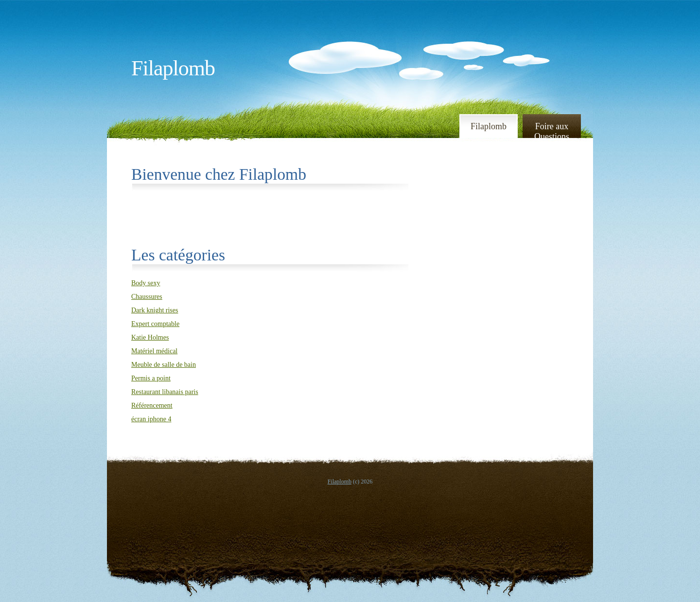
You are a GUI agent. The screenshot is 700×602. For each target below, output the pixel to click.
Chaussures (147, 297)
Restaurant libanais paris (165, 392)
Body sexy (146, 283)
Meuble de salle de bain (164, 365)
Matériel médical (154, 351)
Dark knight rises (155, 310)
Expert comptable (155, 324)
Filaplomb (173, 68)
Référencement (152, 405)
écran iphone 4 (151, 419)
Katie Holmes (150, 337)
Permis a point (151, 378)
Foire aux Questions (552, 131)
